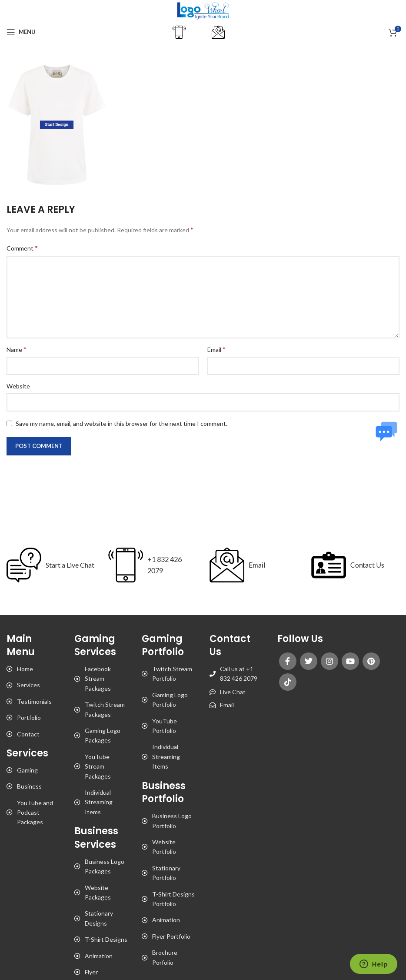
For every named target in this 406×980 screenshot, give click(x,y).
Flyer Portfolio (171, 936)
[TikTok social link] (288, 682)
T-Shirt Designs (106, 939)
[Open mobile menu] (21, 32)
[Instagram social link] (329, 661)
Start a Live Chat (70, 565)
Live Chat (233, 692)
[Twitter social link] (309, 661)
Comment (22, 248)
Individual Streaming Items (99, 802)
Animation (99, 956)
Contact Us (363, 564)
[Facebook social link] (288, 661)
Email (216, 349)
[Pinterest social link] (371, 661)
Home (25, 669)
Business (29, 786)
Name (17, 349)
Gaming (27, 770)
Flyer (91, 972)
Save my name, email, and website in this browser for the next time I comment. (121, 423)
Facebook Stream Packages (98, 679)
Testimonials (34, 701)
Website (18, 386)
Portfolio (29, 717)
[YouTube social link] (350, 661)
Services (28, 685)
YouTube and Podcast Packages (35, 813)
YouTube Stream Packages (98, 766)
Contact (28, 734)
